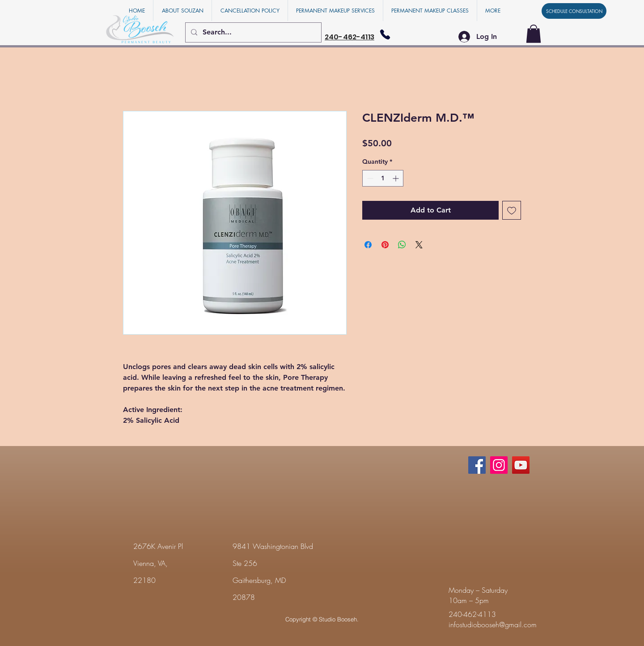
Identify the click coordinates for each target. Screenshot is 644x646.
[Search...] (252, 32)
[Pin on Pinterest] (385, 245)
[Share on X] (419, 245)
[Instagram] (499, 465)
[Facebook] (477, 465)
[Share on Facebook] (368, 245)
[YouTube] (521, 465)
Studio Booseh (338, 619)
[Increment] (396, 178)
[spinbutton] (383, 178)
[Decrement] (369, 178)
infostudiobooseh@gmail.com (493, 625)
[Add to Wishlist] (512, 210)
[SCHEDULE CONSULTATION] (574, 11)
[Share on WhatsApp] (402, 245)
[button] (534, 34)
